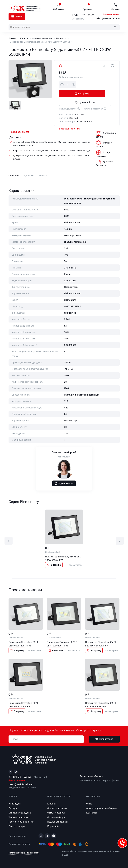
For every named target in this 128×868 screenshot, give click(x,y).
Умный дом (14, 804)
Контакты (92, 813)
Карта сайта (54, 826)
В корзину (91, 85)
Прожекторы (62, 38)
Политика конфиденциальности (24, 853)
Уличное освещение (42, 38)
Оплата (43, 176)
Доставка (29, 176)
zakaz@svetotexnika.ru (108, 19)
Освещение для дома (20, 813)
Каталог (13, 16)
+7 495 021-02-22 (83, 15)
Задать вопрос (64, 484)
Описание (14, 176)
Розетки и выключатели (21, 822)
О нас (89, 804)
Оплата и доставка (57, 808)
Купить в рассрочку (95, 100)
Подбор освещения (57, 822)
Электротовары (17, 826)
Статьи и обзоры (56, 817)
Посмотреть (75, 566)
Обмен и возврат (56, 813)
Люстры (13, 808)
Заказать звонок (111, 14)
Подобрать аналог (19, 132)
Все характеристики (70, 121)
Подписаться (104, 739)
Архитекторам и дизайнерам (101, 808)
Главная (12, 38)
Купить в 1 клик (82, 93)
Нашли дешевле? (70, 100)
